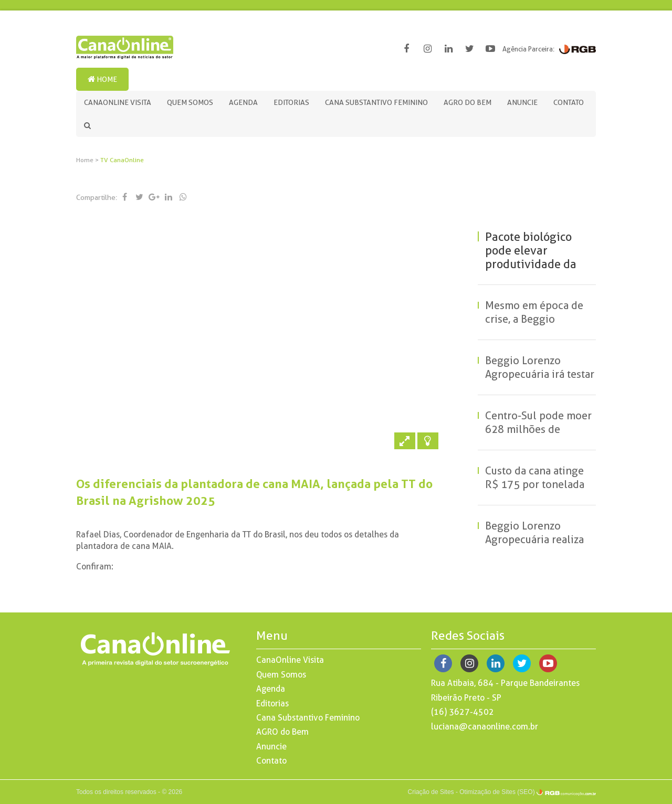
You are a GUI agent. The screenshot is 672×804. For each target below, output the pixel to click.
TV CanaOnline (122, 160)
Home (102, 79)
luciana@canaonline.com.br (485, 727)
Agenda (243, 102)
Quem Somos (190, 102)
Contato (569, 102)
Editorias (291, 102)
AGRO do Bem (468, 102)
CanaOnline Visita (118, 102)
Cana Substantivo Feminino (376, 102)
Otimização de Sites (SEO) (497, 792)
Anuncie (522, 102)
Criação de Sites (431, 792)
